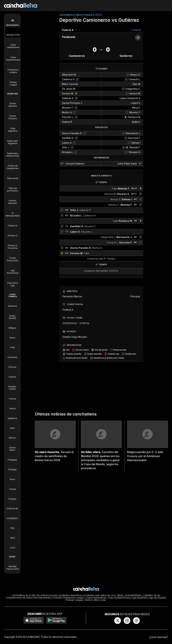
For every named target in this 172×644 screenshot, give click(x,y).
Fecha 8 (137, 30)
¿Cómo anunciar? (158, 637)
